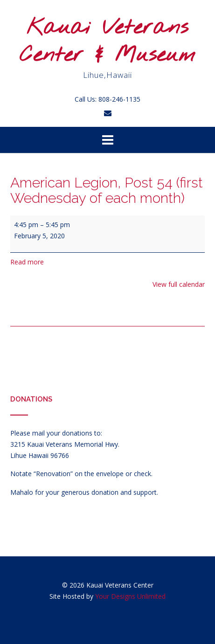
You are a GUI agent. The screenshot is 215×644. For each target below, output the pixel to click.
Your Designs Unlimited (130, 596)
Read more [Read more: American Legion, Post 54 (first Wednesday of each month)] (27, 262)
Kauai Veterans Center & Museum (107, 42)
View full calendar (179, 284)
